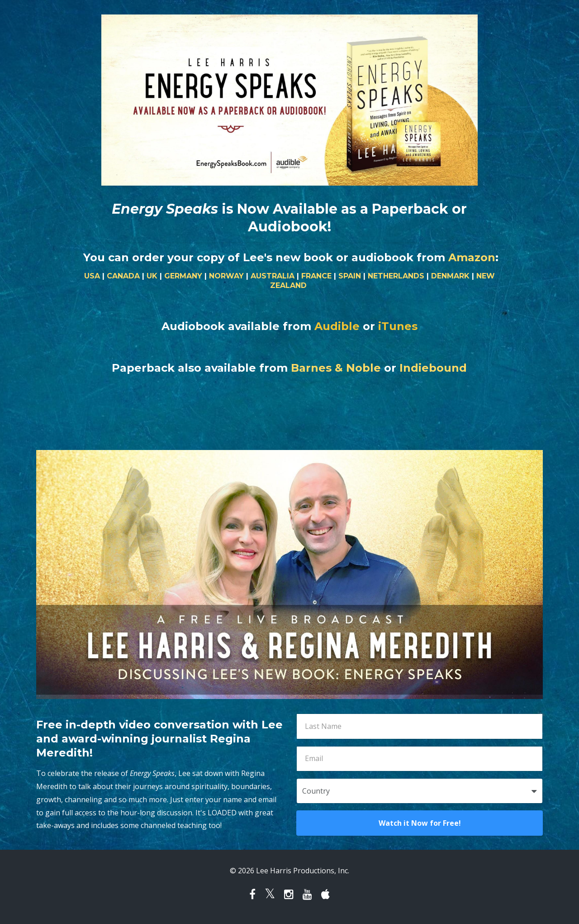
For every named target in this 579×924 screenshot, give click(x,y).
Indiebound (433, 368)
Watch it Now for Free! (420, 823)
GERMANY (183, 276)
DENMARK (450, 276)
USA (92, 276)
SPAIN (350, 276)
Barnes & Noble (336, 368)
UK (152, 276)
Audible (337, 326)
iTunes (398, 326)
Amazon (472, 257)
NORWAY (226, 276)
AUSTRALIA (273, 276)
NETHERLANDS (396, 276)
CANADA (123, 276)
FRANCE (316, 276)
